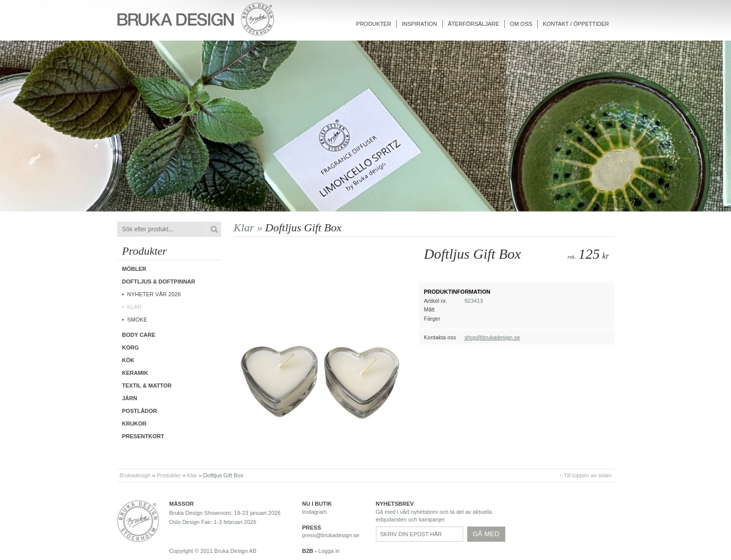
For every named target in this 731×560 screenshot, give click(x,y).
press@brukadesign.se (331, 535)
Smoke (137, 320)
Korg (131, 347)
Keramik (135, 373)
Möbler (134, 269)
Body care (139, 335)
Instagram (315, 512)
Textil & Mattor (147, 386)
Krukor (134, 424)
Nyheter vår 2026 (154, 294)
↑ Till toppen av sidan (586, 475)
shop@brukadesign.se (493, 337)
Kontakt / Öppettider (576, 24)
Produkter (374, 24)
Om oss (521, 24)
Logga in (329, 551)
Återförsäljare (474, 24)
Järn (130, 398)
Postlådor (140, 411)
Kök (128, 360)
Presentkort (143, 436)
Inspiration (419, 24)
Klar (135, 307)
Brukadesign (135, 475)
